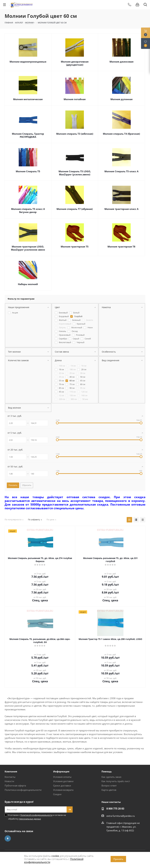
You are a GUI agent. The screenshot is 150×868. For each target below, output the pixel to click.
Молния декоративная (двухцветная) (75, 63)
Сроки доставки (62, 786)
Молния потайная (75, 99)
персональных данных (30, 819)
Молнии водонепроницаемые (28, 62)
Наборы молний (28, 284)
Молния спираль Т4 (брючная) (121, 134)
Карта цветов (109, 790)
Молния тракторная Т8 (121, 247)
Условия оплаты (62, 777)
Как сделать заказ (111, 777)
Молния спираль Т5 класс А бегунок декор (28, 210)
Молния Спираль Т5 (28, 171)
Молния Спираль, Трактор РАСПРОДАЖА (28, 135)
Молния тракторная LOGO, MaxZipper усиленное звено (28, 248)
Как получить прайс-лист (116, 781)
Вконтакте (8, 838)
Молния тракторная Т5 (75, 247)
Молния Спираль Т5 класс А (121, 171)
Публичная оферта (15, 786)
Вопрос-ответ (109, 786)
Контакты (10, 777)
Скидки (57, 794)
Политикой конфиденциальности (36, 815)
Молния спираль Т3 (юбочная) (75, 134)
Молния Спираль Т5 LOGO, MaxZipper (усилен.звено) (75, 173)
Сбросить (27, 485)
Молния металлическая (28, 99)
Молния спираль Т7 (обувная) (75, 209)
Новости (9, 781)
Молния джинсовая (121, 62)
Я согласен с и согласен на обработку (37, 817)
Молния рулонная (121, 99)
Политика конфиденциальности (23, 790)
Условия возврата (63, 790)
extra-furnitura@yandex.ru (121, 816)
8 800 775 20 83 (115, 809)
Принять (118, 859)
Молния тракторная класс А (121, 209)
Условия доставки (63, 781)
